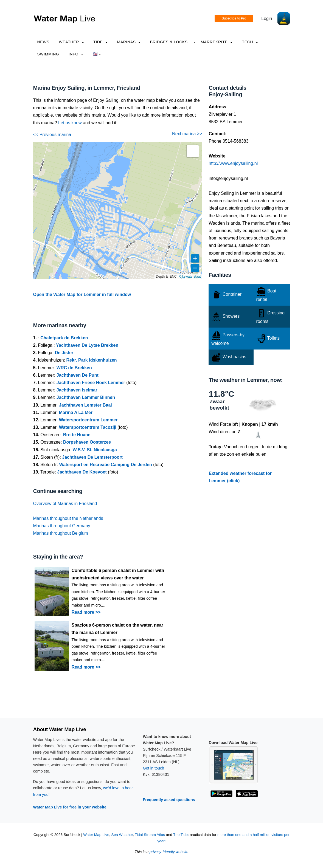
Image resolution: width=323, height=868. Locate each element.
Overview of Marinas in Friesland (65, 504)
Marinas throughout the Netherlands (68, 518)
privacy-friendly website (169, 852)
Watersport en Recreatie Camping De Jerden (106, 465)
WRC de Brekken (74, 368)
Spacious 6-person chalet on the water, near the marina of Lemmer (117, 629)
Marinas (129, 42)
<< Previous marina (52, 135)
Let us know (70, 123)
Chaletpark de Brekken (64, 338)
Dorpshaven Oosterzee (87, 442)
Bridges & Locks (169, 42)
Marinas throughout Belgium (61, 533)
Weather (71, 42)
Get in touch (154, 768)
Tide (100, 42)
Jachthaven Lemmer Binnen (86, 397)
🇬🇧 (97, 54)
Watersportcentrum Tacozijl (88, 427)
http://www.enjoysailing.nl (233, 163)
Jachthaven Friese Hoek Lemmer (91, 383)
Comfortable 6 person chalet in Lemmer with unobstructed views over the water (118, 574)
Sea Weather (122, 835)
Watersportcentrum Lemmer (88, 420)
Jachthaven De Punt (78, 375)
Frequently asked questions (169, 800)
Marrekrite (217, 42)
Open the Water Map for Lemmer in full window (82, 294)
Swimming (48, 54)
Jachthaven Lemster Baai (85, 405)
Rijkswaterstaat (189, 277)
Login (267, 19)
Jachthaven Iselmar (77, 390)
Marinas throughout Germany (62, 526)
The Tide (180, 835)
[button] (193, 151)
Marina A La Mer (76, 412)
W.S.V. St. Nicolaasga (95, 450)
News (43, 42)
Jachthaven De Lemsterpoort (92, 457)
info (76, 54)
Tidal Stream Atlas (150, 835)
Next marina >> (187, 134)
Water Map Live (96, 835)
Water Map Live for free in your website (70, 807)
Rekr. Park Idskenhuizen (91, 360)
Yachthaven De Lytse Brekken (87, 345)
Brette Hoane (77, 435)
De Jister (64, 353)
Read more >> (86, 612)
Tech (250, 42)
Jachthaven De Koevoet (82, 472)
